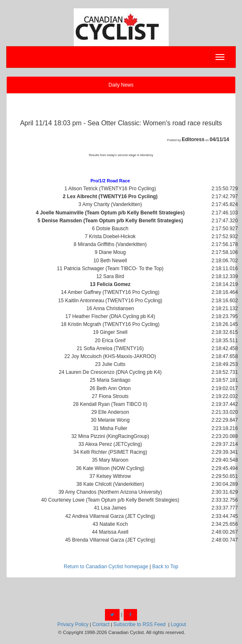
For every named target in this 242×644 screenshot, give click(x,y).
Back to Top (165, 567)
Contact (101, 624)
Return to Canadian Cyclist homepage (106, 567)
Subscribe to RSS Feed (139, 624)
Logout (178, 624)
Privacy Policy (73, 624)
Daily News (121, 85)
